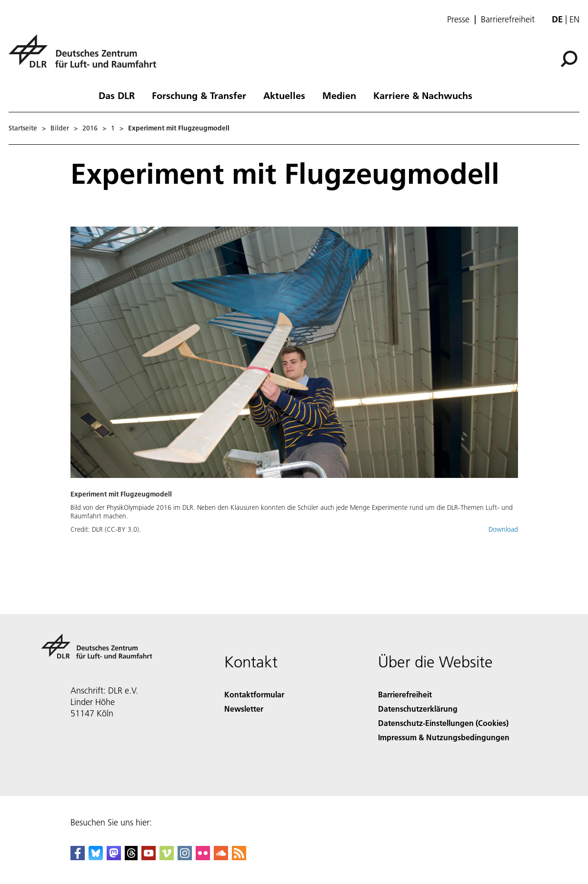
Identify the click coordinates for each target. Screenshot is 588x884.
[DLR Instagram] (185, 857)
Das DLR (117, 95)
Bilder (60, 128)
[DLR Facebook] (78, 857)
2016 (90, 128)
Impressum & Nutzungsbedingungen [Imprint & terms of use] (444, 737)
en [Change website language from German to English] (574, 19)
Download (503, 529)
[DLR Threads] (131, 857)
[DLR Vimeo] (167, 857)
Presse (458, 20)
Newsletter (244, 709)
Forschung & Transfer (199, 95)
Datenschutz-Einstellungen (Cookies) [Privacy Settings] (443, 723)
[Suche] (569, 59)
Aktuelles (284, 95)
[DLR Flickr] (203, 857)
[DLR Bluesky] (96, 857)
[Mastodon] (114, 857)
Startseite (23, 128)
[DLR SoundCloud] (221, 857)
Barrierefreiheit (508, 20)
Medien (339, 95)
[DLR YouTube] (149, 857)
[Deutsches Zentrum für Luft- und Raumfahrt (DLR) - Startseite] (86, 56)
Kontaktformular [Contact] (254, 694)
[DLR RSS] (239, 857)
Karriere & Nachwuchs (423, 95)
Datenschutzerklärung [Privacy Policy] (418, 709)
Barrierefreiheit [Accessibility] (405, 694)
